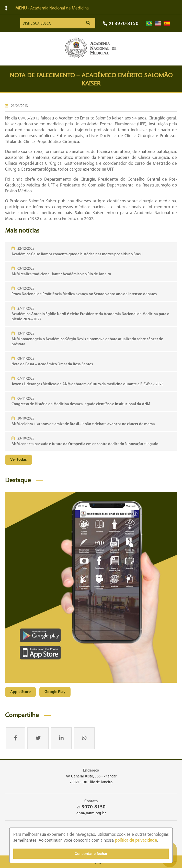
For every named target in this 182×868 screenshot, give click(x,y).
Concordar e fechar (91, 854)
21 (121, 24)
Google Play (55, 692)
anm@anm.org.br (91, 813)
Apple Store (20, 692)
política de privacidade (136, 840)
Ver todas (19, 460)
